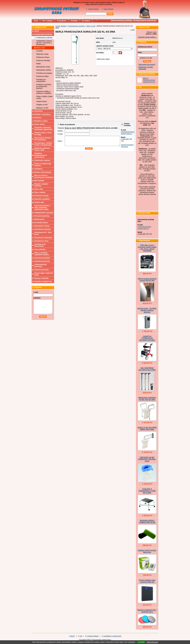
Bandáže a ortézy (41, 121)
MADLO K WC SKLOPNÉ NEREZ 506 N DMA (147, 429)
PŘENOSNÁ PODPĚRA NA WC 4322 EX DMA (147, 399)
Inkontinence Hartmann (43, 238)
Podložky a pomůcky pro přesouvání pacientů (44, 86)
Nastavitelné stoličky (44, 70)
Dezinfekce (39, 111)
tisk (81, 636)
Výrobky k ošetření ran (43, 282)
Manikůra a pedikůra (42, 199)
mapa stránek (108, 9)
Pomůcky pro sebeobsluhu (41, 80)
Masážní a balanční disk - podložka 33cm (147, 611)
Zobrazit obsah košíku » (147, 37)
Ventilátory (38, 169)
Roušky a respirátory (42, 114)
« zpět (132, 30)
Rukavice (38, 118)
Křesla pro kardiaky (43, 60)
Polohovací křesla (43, 57)
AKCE (37, 31)
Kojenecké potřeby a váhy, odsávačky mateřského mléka (42, 208)
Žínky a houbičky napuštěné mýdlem (42, 254)
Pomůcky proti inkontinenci (40, 245)
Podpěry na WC (42, 105)
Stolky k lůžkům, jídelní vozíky (44, 97)
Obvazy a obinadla (41, 278)
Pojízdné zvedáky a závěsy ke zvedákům (44, 92)
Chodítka (40, 51)
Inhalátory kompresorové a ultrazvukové (41, 155)
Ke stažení (86, 21)
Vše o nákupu (47, 21)
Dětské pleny (39, 219)
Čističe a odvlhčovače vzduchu (43, 165)
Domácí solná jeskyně (43, 172)
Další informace (152, 642)
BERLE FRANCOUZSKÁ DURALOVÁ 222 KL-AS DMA (149, 81)
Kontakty (74, 21)
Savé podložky (40, 249)
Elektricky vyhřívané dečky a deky (42, 149)
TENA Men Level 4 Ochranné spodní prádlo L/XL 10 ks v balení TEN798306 (147, 248)
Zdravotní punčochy (42, 261)
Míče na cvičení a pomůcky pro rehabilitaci (44, 176)
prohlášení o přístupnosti (112, 636)
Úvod (36, 21)
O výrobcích (62, 21)
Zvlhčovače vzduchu (42, 160)
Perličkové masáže (41, 196)
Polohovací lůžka (42, 76)
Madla (38, 64)
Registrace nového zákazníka (146, 68)
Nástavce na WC (42, 108)
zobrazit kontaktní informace (127, 146)
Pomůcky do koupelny (44, 73)
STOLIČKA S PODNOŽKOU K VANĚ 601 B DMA (147, 491)
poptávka (37, 298)
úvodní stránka (93, 9)
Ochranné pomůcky (42, 216)
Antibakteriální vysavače (44, 213)
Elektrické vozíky (42, 54)
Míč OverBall (39, 181)
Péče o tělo (39, 189)
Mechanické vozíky (43, 67)
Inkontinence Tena (41, 241)
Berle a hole (91, 26)
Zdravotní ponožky (41, 270)
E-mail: (60, 134)
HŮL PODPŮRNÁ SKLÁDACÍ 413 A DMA (147, 369)
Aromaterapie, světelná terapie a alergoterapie (43, 144)
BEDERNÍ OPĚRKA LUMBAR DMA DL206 (147, 522)
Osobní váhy (39, 202)
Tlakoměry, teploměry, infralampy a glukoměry (43, 129)
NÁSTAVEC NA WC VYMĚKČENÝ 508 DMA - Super (147, 459)
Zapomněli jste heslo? (147, 65)
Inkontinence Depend (42, 229)
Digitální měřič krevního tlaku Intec (147, 551)
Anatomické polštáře (42, 258)
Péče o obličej (40, 192)
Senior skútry (39, 124)
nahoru (72, 636)
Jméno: (60, 131)
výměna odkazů (93, 636)
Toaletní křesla (41, 102)
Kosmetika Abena (41, 223)
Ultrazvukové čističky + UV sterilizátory (43, 139)
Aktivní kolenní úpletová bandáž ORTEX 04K (147, 280)
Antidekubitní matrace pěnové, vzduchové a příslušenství (44, 43)
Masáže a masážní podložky (41, 185)
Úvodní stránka (61, 26)
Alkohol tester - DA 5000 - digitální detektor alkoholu (147, 310)
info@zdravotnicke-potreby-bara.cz (128, 133)
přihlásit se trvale (146, 58)
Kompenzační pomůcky (76, 26)
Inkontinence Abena (42, 226)
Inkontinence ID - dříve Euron (43, 233)
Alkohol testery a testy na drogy (43, 134)
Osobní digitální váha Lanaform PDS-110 (147, 581)
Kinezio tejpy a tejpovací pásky (44, 274)
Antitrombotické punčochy (41, 265)
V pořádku (141, 642)
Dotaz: (60, 141)
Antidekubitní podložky (44, 38)
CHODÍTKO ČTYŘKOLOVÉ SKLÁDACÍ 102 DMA (147, 338)
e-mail (36, 292)
